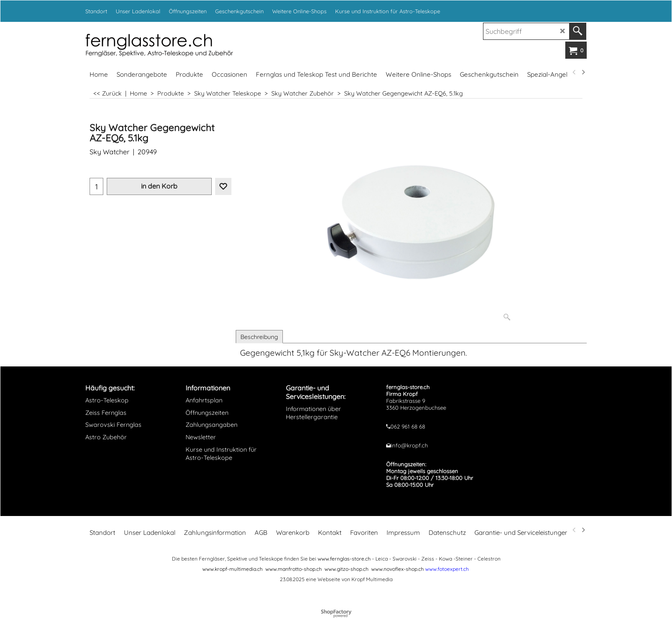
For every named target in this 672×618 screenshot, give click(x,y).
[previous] (574, 72)
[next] (583, 72)
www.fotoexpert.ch (447, 569)
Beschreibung (259, 337)
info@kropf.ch (409, 445)
